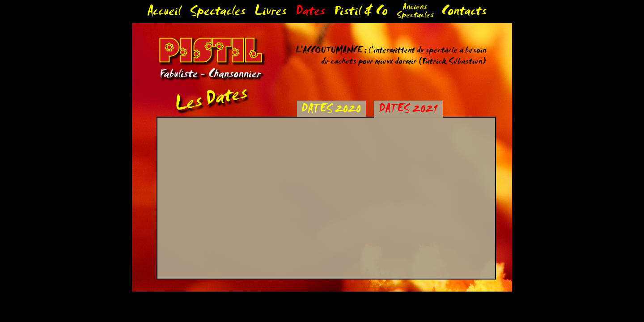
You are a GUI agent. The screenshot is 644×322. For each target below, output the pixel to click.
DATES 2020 (331, 110)
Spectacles (218, 13)
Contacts (464, 13)
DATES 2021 (408, 110)
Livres (271, 13)
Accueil (164, 13)
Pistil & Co (361, 13)
